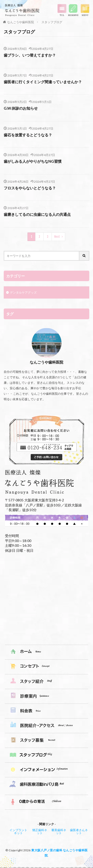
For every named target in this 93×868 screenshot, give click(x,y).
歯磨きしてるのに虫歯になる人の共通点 (37, 214)
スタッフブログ (52, 22)
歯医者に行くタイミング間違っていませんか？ (43, 82)
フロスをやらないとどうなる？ (30, 188)
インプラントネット (18, 831)
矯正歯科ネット (40, 831)
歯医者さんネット (79, 831)
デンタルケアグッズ (23, 292)
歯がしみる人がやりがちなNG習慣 (33, 161)
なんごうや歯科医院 (21, 22)
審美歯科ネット (59, 831)
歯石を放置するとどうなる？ (28, 135)
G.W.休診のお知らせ (21, 108)
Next (57, 237)
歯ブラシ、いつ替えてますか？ (30, 55)
